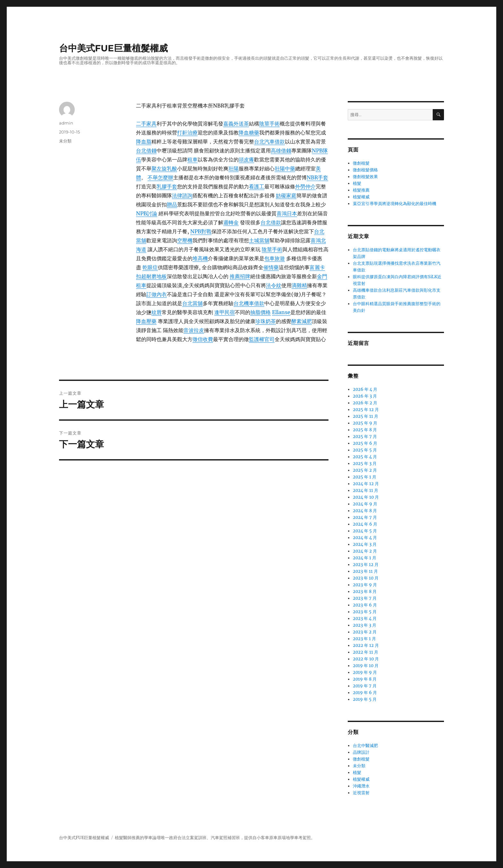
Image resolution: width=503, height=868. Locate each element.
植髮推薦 (361, 190)
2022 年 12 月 (366, 645)
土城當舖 (259, 240)
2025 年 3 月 (365, 464)
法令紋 (274, 285)
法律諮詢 (182, 195)
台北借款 (271, 222)
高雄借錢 (281, 150)
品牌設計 (361, 752)
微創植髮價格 (365, 170)
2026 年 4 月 (365, 389)
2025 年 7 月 (365, 437)
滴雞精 (299, 285)
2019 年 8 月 (365, 679)
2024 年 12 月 (366, 484)
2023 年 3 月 (365, 625)
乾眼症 (150, 267)
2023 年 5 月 (365, 612)
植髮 (357, 183)
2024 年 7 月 (365, 517)
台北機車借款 (249, 303)
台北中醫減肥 (365, 746)
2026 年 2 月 (365, 403)
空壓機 (185, 240)
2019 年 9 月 (365, 672)
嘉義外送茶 (236, 124)
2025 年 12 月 (366, 410)
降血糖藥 (249, 133)
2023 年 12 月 (366, 565)
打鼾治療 (187, 133)
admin (66, 123)
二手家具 (146, 124)
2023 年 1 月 (364, 639)
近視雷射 (361, 793)
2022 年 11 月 (366, 652)
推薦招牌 (240, 276)
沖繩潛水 (361, 786)
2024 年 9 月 (365, 504)
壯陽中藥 (285, 168)
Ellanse (281, 312)
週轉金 (231, 222)
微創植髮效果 (365, 177)
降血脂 (144, 142)
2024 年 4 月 (365, 538)
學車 (148, 838)
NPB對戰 (201, 231)
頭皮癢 (246, 159)
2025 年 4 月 (365, 457)
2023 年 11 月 (365, 571)
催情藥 (271, 267)
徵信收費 (203, 339)
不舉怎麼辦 (160, 177)
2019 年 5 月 (365, 699)
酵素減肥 (302, 321)
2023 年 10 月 (366, 578)
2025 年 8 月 (365, 430)
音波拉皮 (194, 330)
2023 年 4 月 (365, 619)
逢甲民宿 (225, 312)
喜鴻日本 (287, 213)
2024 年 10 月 (366, 497)
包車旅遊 (275, 258)
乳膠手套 (167, 186)
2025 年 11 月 (366, 416)
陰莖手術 (269, 124)
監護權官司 (262, 339)
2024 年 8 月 (365, 511)
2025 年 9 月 (365, 423)
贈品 (172, 204)
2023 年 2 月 (365, 632)
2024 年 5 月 (365, 531)
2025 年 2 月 (365, 470)
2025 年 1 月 (365, 477)
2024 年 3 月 (365, 544)
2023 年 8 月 (365, 592)
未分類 (65, 141)
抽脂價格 (260, 312)
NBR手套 (317, 177)
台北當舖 (192, 303)
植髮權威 (361, 197)
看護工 (257, 186)
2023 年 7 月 (365, 598)
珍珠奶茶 (266, 321)
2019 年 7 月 (365, 686)
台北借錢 (146, 150)
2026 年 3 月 (365, 396)
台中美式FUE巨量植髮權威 (113, 48)
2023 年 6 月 (365, 605)
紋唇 (157, 312)
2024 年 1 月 (365, 558)
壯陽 (234, 168)
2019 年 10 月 (366, 666)
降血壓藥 (146, 321)
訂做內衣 (157, 294)
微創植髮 (361, 163)
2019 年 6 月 (365, 693)
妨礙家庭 (286, 195)
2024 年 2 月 (365, 551)
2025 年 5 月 (365, 450)
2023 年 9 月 (365, 585)
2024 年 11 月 (366, 490)
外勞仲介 (305, 186)
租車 (192, 159)
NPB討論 (147, 213)
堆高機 (200, 258)
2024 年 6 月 (365, 524)
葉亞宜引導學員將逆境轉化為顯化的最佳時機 (395, 204)
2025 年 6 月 (365, 443)
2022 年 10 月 (366, 659)
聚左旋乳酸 (164, 168)
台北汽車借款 (269, 142)
